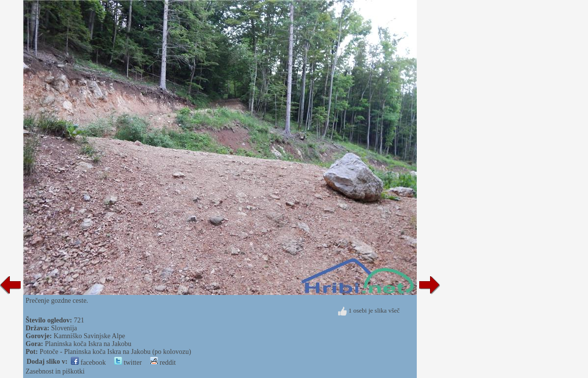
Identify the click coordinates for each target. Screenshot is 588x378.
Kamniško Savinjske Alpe (89, 336)
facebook (88, 363)
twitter (128, 363)
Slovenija (64, 328)
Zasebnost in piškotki (55, 371)
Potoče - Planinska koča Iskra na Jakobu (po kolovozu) (115, 352)
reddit (163, 363)
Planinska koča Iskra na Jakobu (88, 344)
